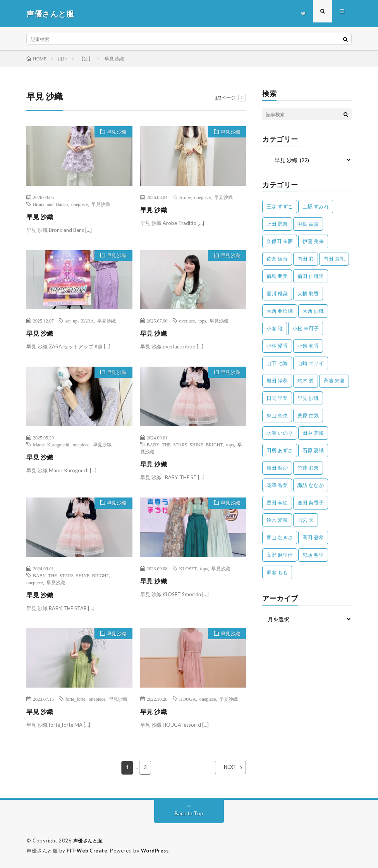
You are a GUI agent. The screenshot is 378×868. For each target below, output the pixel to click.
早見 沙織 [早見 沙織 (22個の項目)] (308, 398)
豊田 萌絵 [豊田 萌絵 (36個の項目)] (277, 503)
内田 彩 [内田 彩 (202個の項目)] (306, 259)
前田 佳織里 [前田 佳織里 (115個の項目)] (311, 276)
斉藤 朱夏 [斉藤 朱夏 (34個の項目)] (334, 381)
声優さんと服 (89, 841)
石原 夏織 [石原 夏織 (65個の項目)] (313, 450)
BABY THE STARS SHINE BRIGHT (185, 444)
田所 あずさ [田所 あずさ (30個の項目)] (280, 450)
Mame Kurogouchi (51, 444)
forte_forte (75, 699)
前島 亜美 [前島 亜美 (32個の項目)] (277, 276)
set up (71, 321)
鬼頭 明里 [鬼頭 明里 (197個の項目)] (313, 555)
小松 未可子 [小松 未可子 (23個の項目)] (306, 328)
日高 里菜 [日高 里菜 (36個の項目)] (277, 398)
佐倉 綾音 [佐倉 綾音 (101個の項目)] (277, 259)
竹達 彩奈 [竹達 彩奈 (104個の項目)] (308, 468)
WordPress (157, 851)
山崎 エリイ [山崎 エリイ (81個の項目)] (311, 363)
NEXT (224, 768)
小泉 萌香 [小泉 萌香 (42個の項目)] (308, 346)
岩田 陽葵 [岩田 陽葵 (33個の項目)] (277, 381)
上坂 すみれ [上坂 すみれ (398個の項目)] (316, 206)
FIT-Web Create (88, 851)
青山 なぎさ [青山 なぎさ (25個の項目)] (280, 537)
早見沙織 (101, 204)
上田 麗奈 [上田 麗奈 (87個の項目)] (277, 224)
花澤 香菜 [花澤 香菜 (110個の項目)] (277, 485)
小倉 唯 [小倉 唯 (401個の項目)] (275, 328)
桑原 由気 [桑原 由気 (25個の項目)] (308, 415)
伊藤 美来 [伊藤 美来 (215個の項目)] (313, 241)
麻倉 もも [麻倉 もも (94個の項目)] (277, 572)
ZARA (87, 321)
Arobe (185, 197)
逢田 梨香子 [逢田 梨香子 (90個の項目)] (311, 503)
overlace (187, 321)
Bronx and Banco (50, 204)
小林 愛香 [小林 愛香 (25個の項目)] (277, 346)
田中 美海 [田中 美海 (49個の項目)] (313, 433)
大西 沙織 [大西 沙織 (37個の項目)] (313, 311)
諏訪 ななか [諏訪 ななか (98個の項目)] (311, 485)
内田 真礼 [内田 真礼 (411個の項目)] (334, 259)
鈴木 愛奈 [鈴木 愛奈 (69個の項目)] (277, 520)
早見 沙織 (114, 133)
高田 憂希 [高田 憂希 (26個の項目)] (313, 537)
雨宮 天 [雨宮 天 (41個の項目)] (306, 520)
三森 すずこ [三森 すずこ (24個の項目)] (280, 206)
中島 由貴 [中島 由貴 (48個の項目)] (308, 224)
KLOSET (188, 568)
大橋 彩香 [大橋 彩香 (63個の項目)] (308, 293)
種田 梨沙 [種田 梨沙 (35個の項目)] (277, 468)
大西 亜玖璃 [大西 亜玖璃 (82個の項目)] (280, 311)
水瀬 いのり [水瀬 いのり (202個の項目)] (280, 433)
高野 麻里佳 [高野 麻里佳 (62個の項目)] (280, 555)
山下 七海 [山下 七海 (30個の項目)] (277, 363)
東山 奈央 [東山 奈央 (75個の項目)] (277, 415)
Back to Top (189, 814)
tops (202, 321)
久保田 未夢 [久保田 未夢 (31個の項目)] (280, 241)
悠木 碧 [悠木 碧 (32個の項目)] (306, 381)
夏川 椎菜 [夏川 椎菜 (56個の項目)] (277, 293)
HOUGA (188, 699)
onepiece (80, 204)
